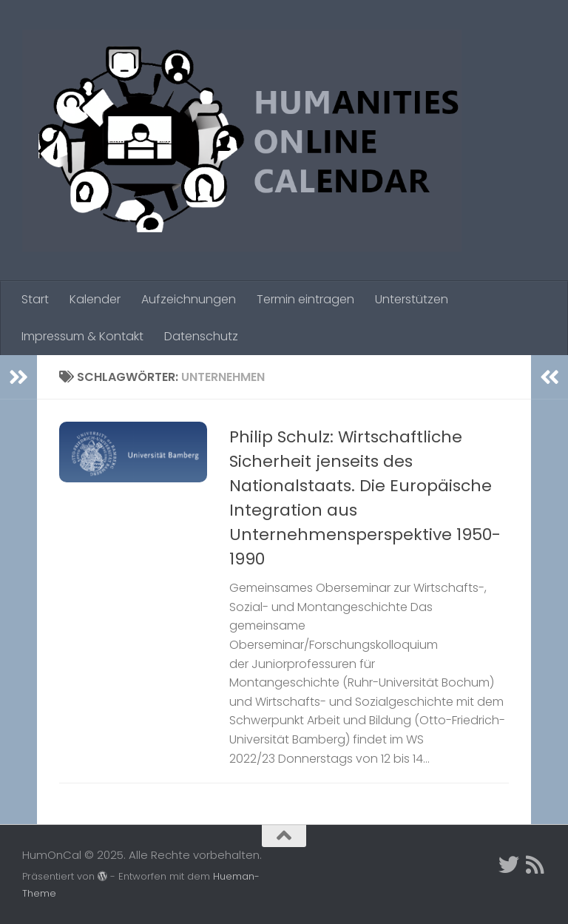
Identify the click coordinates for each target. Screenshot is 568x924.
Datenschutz (201, 336)
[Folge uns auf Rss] (535, 865)
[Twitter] (509, 865)
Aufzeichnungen (189, 299)
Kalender (95, 299)
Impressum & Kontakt (82, 336)
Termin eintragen (305, 299)
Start (35, 299)
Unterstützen (412, 299)
